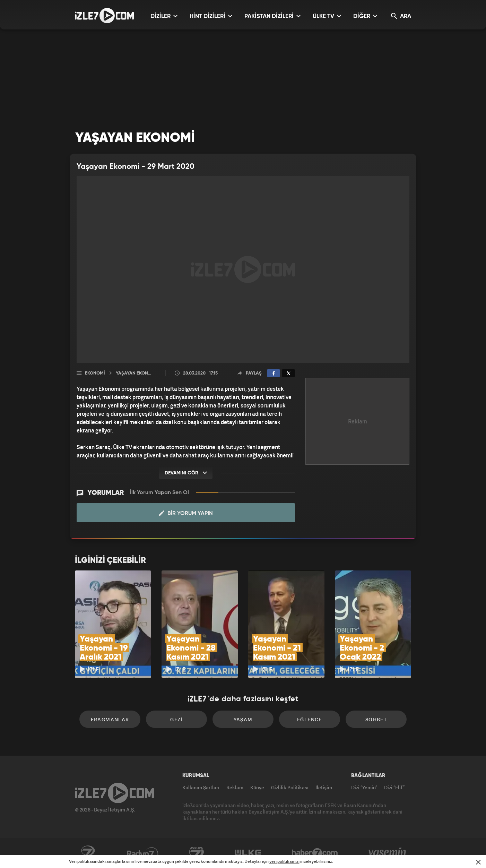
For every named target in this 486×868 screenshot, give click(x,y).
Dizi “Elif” (394, 787)
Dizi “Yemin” (364, 787)
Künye (257, 787)
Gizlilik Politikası (290, 787)
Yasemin (388, 853)
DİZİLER (164, 16)
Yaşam (243, 719)
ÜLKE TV (327, 16)
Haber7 (315, 853)
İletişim (324, 787)
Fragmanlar (110, 719)
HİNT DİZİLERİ (211, 16)
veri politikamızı (284, 861)
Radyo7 (143, 853)
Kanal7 (88, 853)
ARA (401, 16)
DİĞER (365, 16)
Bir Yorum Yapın (186, 513)
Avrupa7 (197, 853)
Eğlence (310, 719)
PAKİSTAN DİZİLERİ (272, 16)
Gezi (176, 719)
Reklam (235, 787)
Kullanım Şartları (201, 787)
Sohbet (376, 719)
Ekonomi (95, 373)
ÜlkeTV (248, 853)
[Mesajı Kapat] (478, 862)
